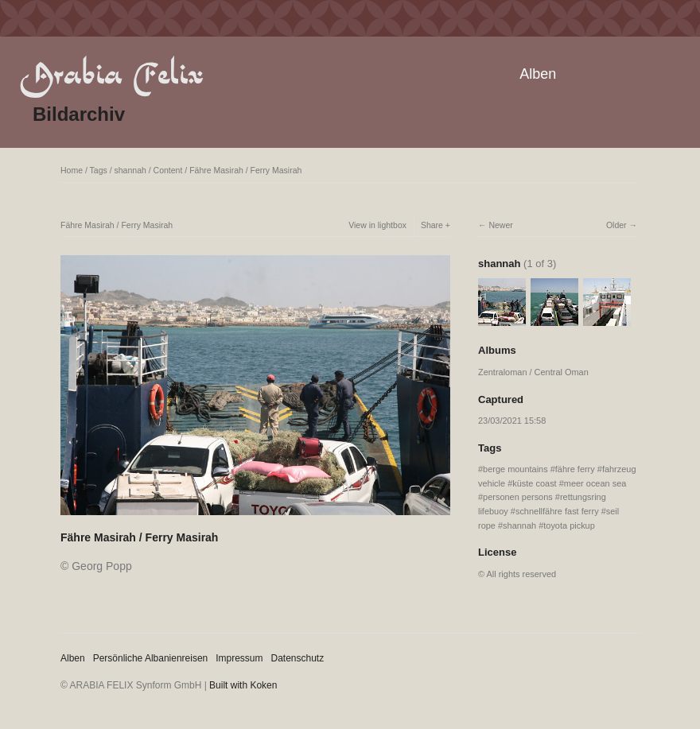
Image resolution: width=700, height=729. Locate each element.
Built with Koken (243, 685)
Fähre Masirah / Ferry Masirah (245, 170)
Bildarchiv (79, 114)
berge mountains (515, 469)
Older (616, 225)
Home (72, 170)
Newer (500, 225)
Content (168, 170)
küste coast (534, 483)
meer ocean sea (595, 483)
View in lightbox (377, 225)
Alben (538, 74)
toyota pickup (569, 525)
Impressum (239, 658)
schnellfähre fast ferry (557, 511)
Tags (99, 170)
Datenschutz (298, 658)
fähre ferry (575, 469)
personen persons (518, 497)
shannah (130, 170)
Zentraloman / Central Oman (533, 372)
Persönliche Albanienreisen (151, 658)
